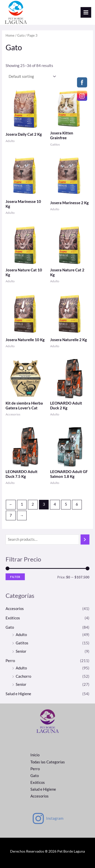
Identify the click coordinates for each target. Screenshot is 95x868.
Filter (15, 577)
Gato (21, 35)
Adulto (21, 635)
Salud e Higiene (18, 694)
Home (10, 35)
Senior (21, 651)
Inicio (35, 755)
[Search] (85, 539)
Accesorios (15, 609)
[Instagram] (48, 818)
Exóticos (13, 618)
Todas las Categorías (48, 762)
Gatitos (22, 643)
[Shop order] (31, 76)
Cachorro (23, 676)
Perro (10, 661)
